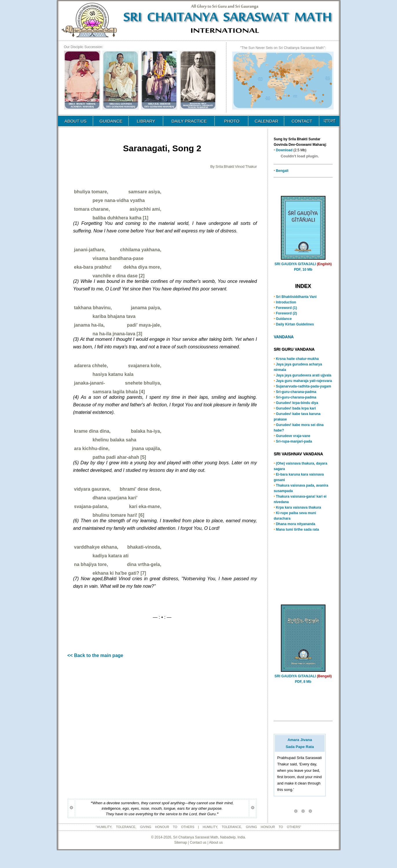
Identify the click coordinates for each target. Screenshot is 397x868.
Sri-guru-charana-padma (296, 392)
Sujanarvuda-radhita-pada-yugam (304, 386)
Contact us (198, 842)
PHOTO (232, 121)
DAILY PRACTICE (189, 121)
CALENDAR (266, 121)
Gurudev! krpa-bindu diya (297, 403)
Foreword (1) (287, 308)
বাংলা (329, 121)
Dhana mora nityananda (296, 524)
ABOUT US (75, 121)
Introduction (286, 302)
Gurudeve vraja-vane (293, 436)
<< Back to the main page (95, 655)
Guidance (284, 319)
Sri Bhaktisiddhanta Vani (296, 297)
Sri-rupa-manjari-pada (294, 441)
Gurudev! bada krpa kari (296, 408)
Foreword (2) (287, 313)
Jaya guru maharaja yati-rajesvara (304, 381)
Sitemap (181, 842)
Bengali (282, 171)
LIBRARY (146, 121)
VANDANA (284, 337)
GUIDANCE (111, 121)
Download (284, 150)
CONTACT (302, 121)
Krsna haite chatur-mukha (297, 359)
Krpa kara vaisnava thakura (299, 507)
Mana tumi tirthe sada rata (298, 529)
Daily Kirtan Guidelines (295, 324)
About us (216, 842)
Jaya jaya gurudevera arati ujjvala (304, 375)
